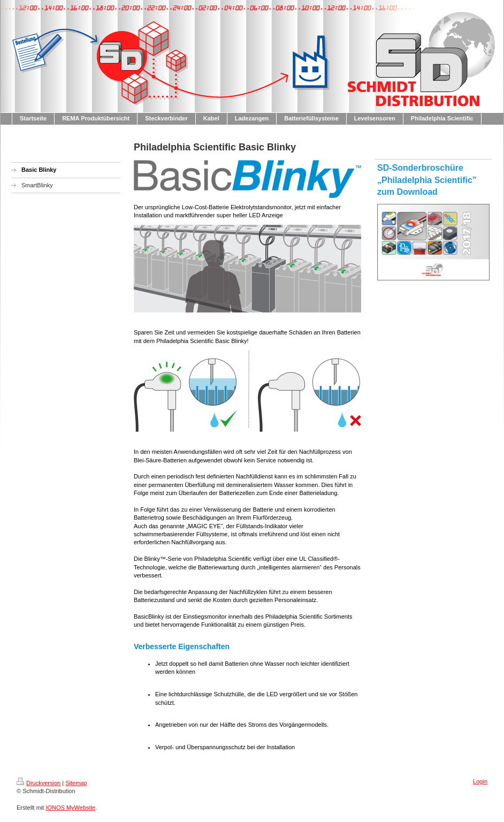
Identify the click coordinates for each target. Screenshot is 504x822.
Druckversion (39, 783)
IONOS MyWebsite (70, 808)
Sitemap (76, 783)
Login (480, 781)
